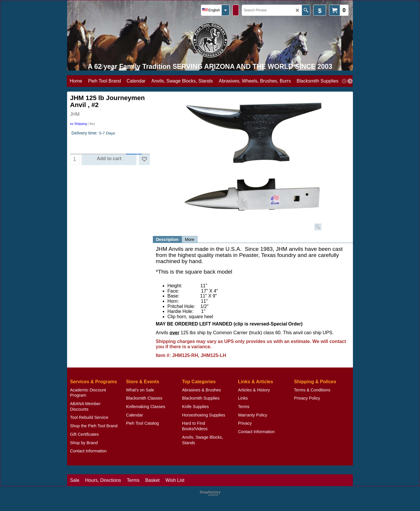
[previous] (344, 81)
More (190, 239)
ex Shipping (78, 124)
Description (167, 239)
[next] (350, 81)
